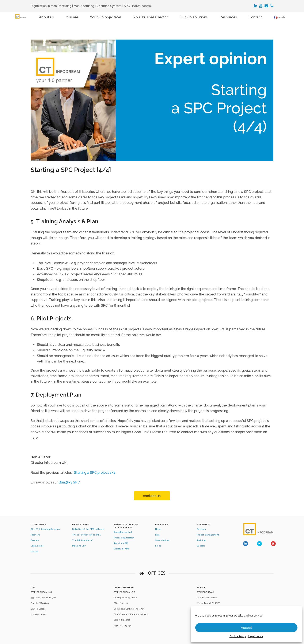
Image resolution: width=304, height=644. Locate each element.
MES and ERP (79, 546)
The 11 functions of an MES (86, 535)
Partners (35, 535)
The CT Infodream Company (45, 529)
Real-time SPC (121, 543)
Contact (35, 551)
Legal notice (256, 636)
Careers (35, 540)
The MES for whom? (82, 540)
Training (201, 540)
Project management (208, 535)
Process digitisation (124, 538)
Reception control (123, 532)
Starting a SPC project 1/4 (95, 473)
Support (201, 546)
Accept (246, 628)
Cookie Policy (238, 636)
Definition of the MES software (88, 529)
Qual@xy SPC (69, 482)
